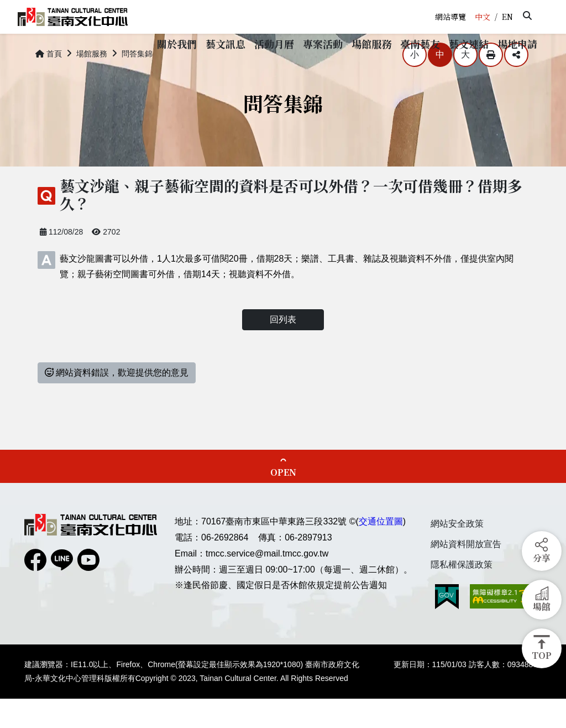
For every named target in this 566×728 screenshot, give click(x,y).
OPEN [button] (283, 501)
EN (507, 17)
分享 (516, 84)
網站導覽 (450, 17)
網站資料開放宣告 (466, 573)
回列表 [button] (283, 349)
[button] (527, 15)
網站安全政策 (457, 553)
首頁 (49, 83)
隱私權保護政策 (462, 594)
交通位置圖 (381, 551)
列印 (491, 84)
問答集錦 (137, 83)
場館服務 (92, 83)
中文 (483, 17)
